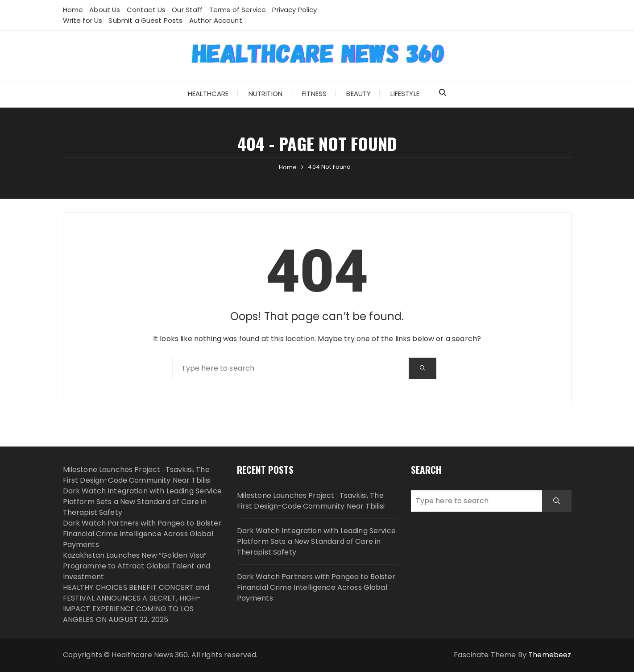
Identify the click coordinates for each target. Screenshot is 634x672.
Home (73, 10)
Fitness (314, 94)
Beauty (358, 94)
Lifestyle (405, 94)
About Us (105, 10)
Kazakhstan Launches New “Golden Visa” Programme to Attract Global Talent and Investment (137, 566)
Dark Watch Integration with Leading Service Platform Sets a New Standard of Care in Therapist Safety (142, 502)
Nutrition (265, 94)
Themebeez (550, 655)
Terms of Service (238, 10)
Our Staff (187, 10)
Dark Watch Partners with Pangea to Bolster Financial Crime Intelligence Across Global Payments (142, 534)
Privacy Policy (294, 10)
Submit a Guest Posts (145, 20)
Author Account (216, 20)
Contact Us (146, 10)
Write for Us (83, 20)
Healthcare (208, 94)
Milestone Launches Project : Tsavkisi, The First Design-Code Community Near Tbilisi (137, 475)
